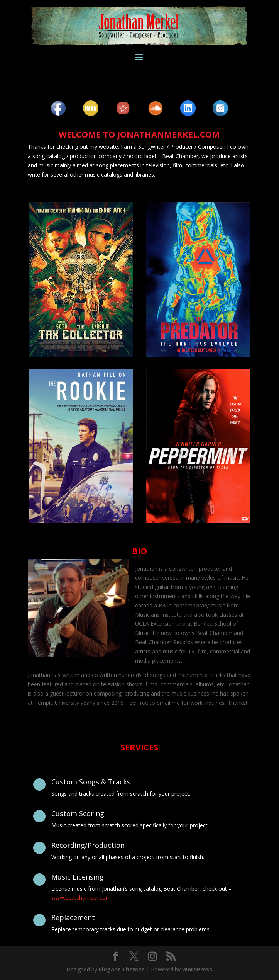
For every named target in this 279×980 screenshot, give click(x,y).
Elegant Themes (122, 969)
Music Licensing (78, 877)
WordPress (197, 969)
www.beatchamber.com (81, 897)
